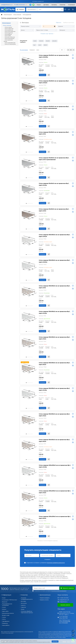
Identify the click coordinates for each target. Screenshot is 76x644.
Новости (23, 605)
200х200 (55, 41)
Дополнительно (45, 595)
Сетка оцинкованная (10, 31)
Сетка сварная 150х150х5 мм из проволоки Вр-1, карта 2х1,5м (54, 389)
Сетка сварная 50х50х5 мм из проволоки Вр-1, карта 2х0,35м (54, 56)
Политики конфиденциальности (56, 563)
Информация (6, 595)
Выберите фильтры (69, 23)
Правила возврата (45, 598)
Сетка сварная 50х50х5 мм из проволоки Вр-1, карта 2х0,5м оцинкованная (54, 107)
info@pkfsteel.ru (63, 602)
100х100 (41, 41)
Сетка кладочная (9, 29)
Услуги (39, 5)
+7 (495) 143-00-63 (64, 598)
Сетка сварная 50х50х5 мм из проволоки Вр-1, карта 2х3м (54, 210)
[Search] (51, 10)
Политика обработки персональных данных (27, 612)
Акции (4, 598)
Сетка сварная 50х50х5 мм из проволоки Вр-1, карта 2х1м (54, 133)
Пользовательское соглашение (7, 605)
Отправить (47, 559)
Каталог (20, 10)
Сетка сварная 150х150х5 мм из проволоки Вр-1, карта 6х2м (54, 440)
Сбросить (59, 23)
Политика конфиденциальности (27, 599)
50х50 (35, 41)
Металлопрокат (8, 15)
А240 (40, 45)
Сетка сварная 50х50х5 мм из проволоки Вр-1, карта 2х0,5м (54, 82)
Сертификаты (6, 621)
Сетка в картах (8, 27)
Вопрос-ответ (6, 615)
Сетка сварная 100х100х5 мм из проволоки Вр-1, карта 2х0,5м (54, 261)
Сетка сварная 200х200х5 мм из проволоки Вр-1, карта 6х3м (55, 517)
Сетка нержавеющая (10, 43)
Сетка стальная (17, 15)
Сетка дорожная (27, 15)
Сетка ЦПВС (8, 36)
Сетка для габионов (10, 37)
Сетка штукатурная (9, 38)
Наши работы (6, 625)
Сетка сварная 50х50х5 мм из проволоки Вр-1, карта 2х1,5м (54, 184)
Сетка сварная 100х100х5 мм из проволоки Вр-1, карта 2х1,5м (54, 312)
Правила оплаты (44, 600)
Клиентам (24, 595)
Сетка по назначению (10, 44)
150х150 (48, 41)
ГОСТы (4, 619)
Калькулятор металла (8, 613)
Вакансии (5, 602)
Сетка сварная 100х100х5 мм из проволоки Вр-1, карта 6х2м (54, 364)
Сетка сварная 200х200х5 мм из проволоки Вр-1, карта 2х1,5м (55, 466)
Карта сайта (5, 611)
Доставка (46, 5)
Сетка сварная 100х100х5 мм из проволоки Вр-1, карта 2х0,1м (54, 236)
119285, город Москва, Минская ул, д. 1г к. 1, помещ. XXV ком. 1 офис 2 (67, 613)
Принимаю (55, 641)
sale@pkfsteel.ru (63, 600)
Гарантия (23, 607)
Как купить (24, 603)
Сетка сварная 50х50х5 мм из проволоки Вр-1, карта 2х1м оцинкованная (54, 159)
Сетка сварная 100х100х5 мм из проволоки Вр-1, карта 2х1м (54, 287)
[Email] (46, 588)
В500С (46, 45)
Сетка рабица (8, 34)
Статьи (4, 617)
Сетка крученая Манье (8, 41)
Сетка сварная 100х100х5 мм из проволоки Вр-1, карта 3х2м (54, 338)
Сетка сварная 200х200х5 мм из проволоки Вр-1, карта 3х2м (55, 492)
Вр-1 (35, 45)
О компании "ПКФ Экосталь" (10, 600)
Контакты (54, 5)
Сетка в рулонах (9, 33)
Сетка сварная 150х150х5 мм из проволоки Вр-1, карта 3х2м (54, 415)
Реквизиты (5, 623)
